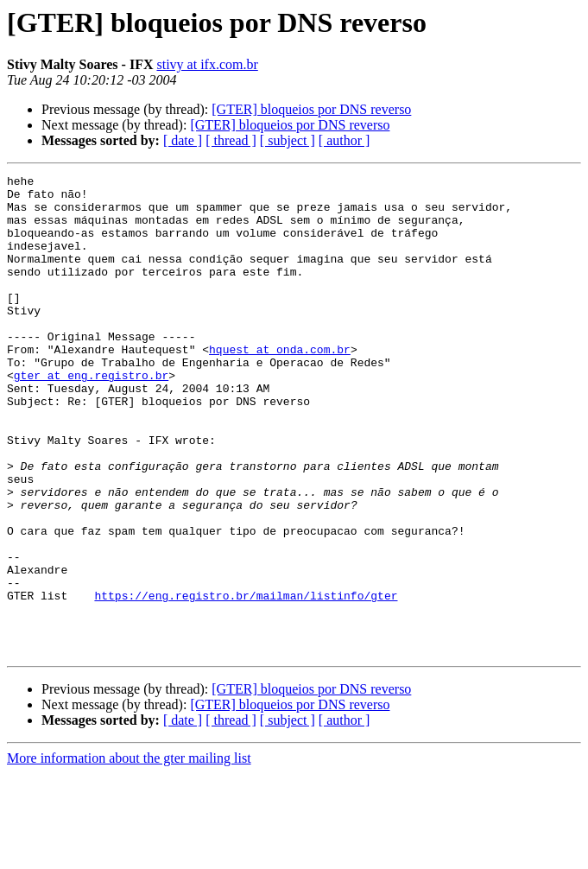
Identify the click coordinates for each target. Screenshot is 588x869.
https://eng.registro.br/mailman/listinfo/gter (246, 681)
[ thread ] (231, 140)
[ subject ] (288, 140)
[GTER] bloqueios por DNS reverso (311, 109)
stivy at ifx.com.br (207, 64)
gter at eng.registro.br (91, 416)
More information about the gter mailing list (129, 854)
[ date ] (183, 140)
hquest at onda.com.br (280, 385)
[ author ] (345, 140)
